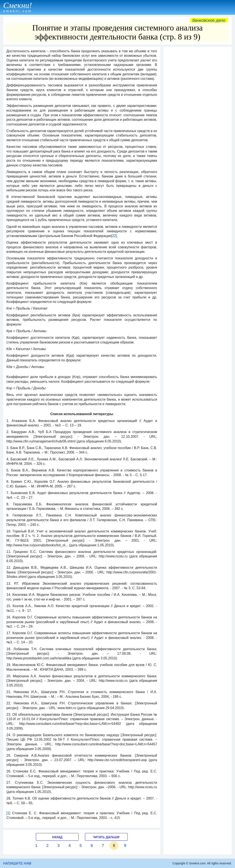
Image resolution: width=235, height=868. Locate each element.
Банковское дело (209, 20)
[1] (8, 813)
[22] (114, 236)
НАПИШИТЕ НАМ (17, 863)
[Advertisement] (198, 76)
